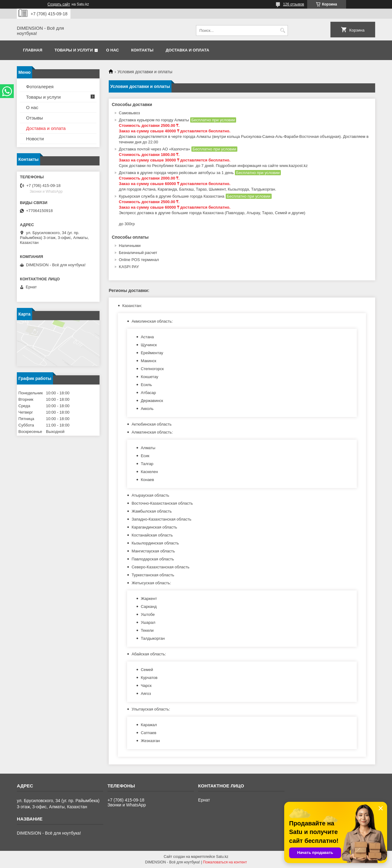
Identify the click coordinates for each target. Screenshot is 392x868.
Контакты (142, 50)
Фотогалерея (40, 87)
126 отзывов (294, 4)
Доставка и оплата (187, 50)
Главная (33, 50)
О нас (113, 50)
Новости (35, 139)
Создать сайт (59, 4)
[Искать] (283, 30)
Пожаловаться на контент (225, 862)
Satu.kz (222, 857)
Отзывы (34, 118)
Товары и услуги (74, 50)
